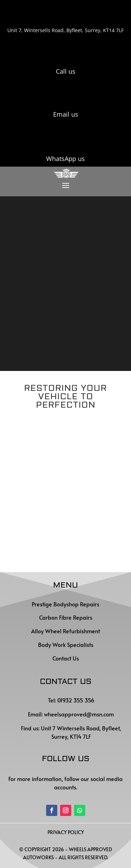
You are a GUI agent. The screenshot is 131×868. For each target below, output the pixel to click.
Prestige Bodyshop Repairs (65, 604)
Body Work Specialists (66, 644)
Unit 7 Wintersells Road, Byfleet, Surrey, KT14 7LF (80, 732)
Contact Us (66, 658)
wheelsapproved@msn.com (79, 714)
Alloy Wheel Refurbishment (65, 631)
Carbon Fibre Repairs (66, 617)
